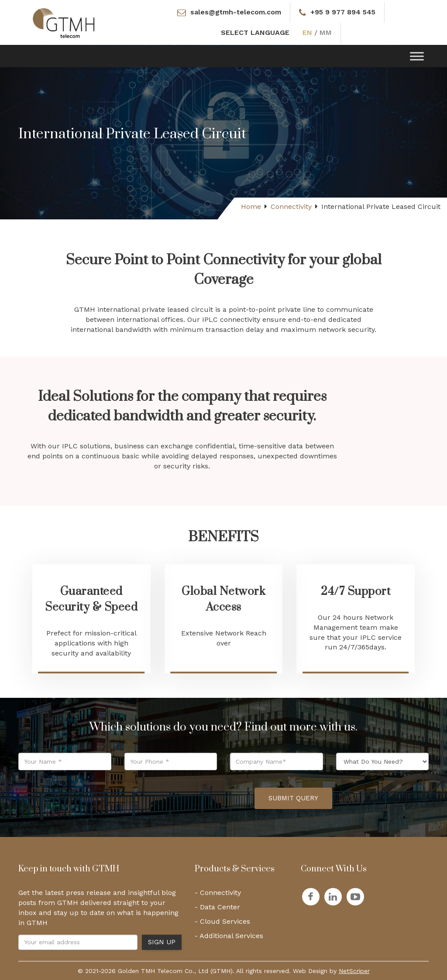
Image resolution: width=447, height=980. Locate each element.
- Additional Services (229, 936)
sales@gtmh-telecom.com (235, 12)
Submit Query (293, 798)
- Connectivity (218, 893)
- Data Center (217, 907)
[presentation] (182, 798)
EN (308, 32)
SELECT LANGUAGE (256, 32)
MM (326, 32)
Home (251, 207)
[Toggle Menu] (417, 56)
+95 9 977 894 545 (343, 12)
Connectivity (291, 207)
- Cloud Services (222, 921)
